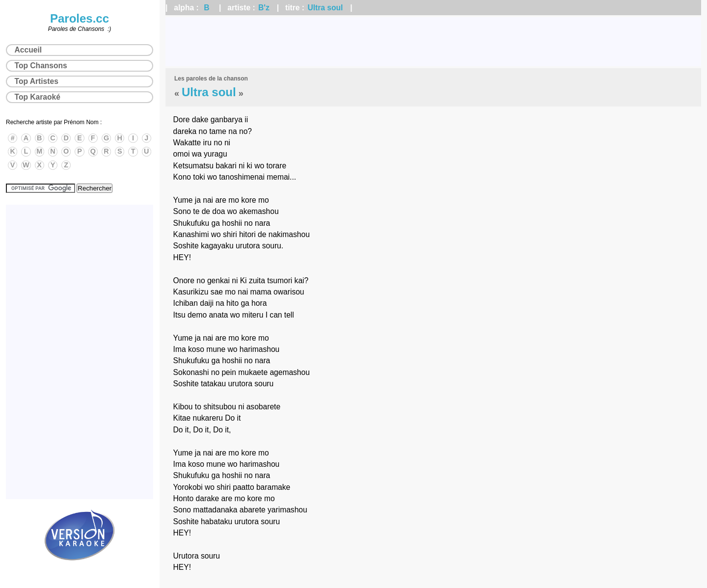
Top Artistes (37, 81)
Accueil (28, 50)
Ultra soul (325, 8)
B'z (264, 8)
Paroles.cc (80, 18)
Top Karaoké (38, 97)
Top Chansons (41, 66)
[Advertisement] (434, 42)
